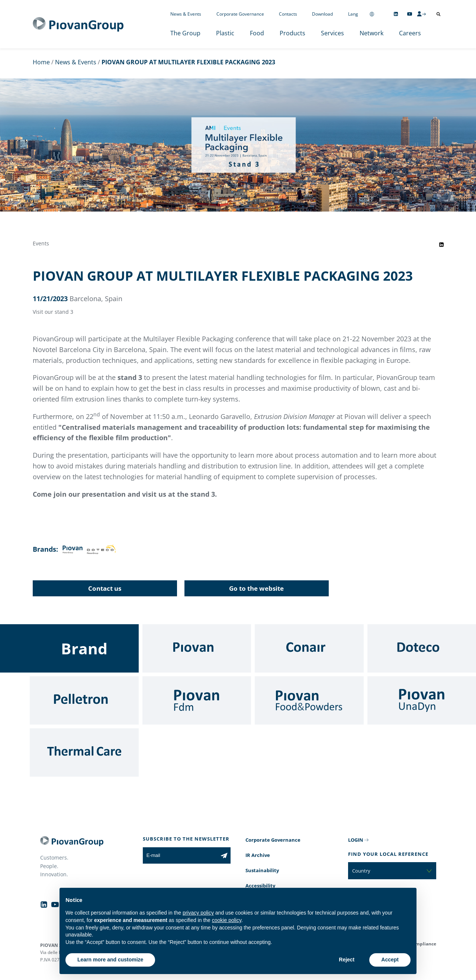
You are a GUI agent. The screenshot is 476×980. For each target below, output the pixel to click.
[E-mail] (180, 855)
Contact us (105, 588)
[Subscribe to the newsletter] (224, 855)
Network (372, 33)
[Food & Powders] (309, 700)
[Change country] (372, 14)
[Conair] (309, 648)
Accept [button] (390, 960)
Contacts (288, 14)
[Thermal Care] (84, 752)
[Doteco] (422, 648)
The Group (185, 33)
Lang (353, 14)
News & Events (186, 14)
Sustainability (262, 870)
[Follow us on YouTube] (410, 14)
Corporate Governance (240, 14)
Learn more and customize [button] (110, 960)
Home (41, 62)
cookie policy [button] (227, 920)
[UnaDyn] (422, 700)
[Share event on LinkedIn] (441, 245)
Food (257, 33)
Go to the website (256, 588)
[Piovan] (197, 648)
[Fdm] (197, 700)
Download (322, 14)
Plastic (225, 33)
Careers (410, 33)
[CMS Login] (421, 14)
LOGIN (356, 840)
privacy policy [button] (198, 913)
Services (332, 33)
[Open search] (438, 14)
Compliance (423, 944)
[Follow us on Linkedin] (396, 14)
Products (292, 33)
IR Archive (258, 855)
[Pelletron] (84, 700)
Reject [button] (347, 960)
